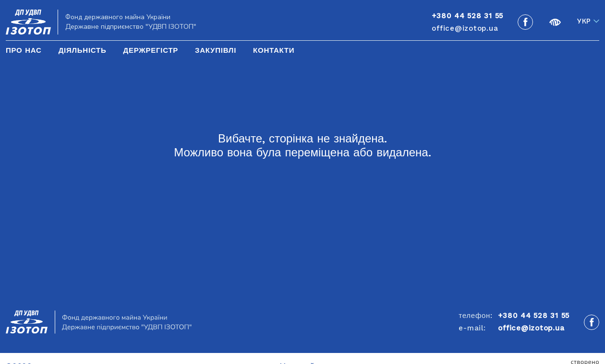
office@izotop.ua (465, 28)
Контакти (274, 50)
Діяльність (83, 50)
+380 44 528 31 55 (534, 316)
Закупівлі (216, 50)
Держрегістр (151, 50)
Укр (584, 22)
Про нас (24, 50)
